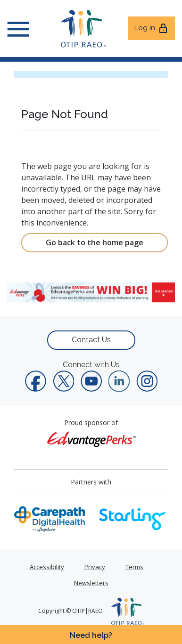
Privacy (95, 567)
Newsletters (91, 583)
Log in (152, 28)
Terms (134, 567)
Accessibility (47, 567)
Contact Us (91, 340)
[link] (91, 292)
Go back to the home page (95, 242)
